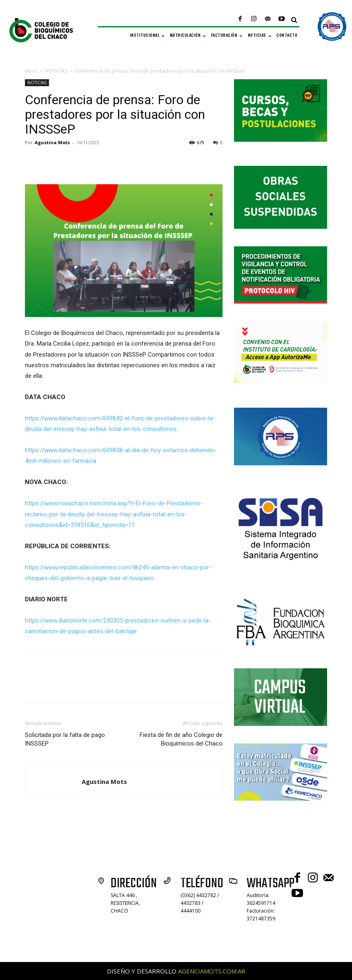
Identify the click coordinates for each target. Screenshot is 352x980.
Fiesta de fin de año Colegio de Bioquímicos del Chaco (181, 739)
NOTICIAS (56, 71)
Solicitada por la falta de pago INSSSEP (65, 739)
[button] (294, 20)
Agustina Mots (52, 142)
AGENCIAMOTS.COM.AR (212, 971)
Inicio (31, 71)
